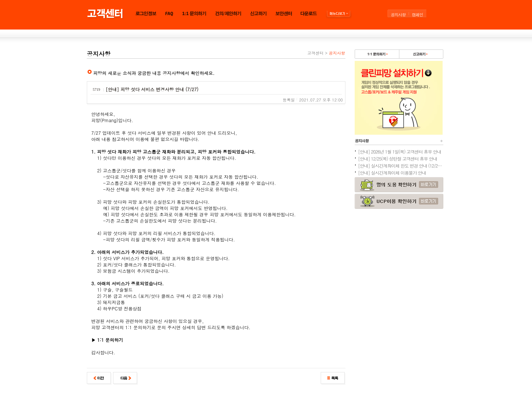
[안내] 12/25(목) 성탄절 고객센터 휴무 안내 (398, 159)
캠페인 (417, 15)
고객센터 (316, 53)
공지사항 (398, 15)
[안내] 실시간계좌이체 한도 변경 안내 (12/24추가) (400, 166)
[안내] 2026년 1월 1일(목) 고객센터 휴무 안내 (400, 151)
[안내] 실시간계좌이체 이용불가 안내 (392, 173)
